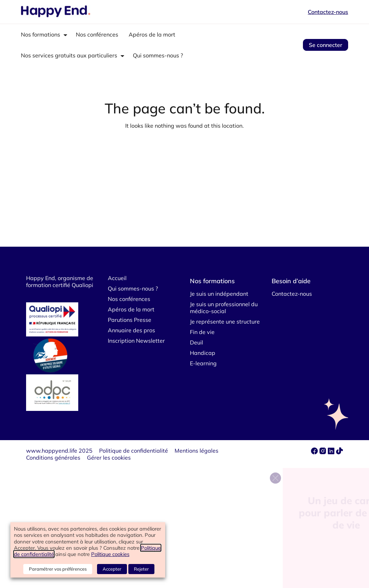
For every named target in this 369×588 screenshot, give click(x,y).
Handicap (203, 353)
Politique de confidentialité (134, 451)
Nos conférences (97, 34)
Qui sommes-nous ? (158, 55)
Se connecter (326, 45)
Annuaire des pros (131, 330)
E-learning (203, 363)
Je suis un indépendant (219, 294)
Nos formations (41, 34)
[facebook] (315, 452)
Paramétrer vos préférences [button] (58, 569)
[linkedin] (331, 452)
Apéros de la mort (152, 34)
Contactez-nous (328, 12)
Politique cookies (110, 554)
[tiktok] (339, 452)
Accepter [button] (112, 569)
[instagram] (323, 452)
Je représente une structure (225, 321)
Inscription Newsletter (136, 341)
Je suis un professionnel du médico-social (224, 308)
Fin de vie (202, 332)
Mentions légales (196, 451)
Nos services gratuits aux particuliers (69, 55)
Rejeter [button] (141, 569)
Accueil (117, 278)
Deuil (196, 342)
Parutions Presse (130, 320)
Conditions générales (53, 458)
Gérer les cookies (109, 458)
